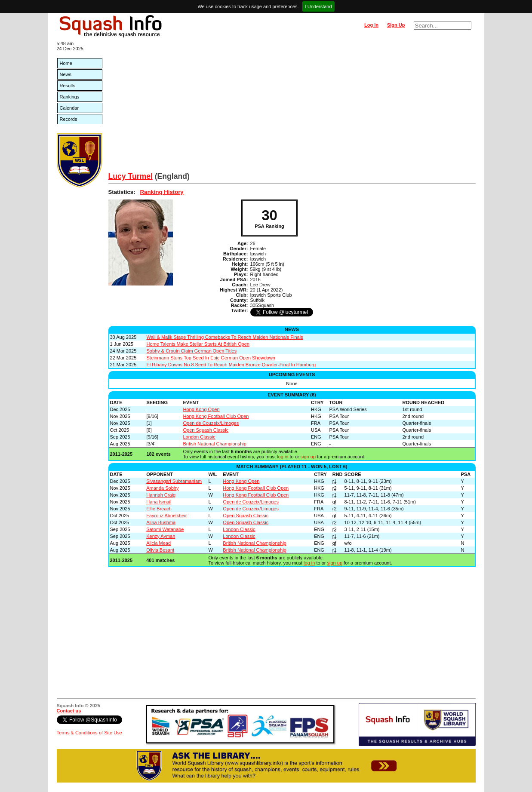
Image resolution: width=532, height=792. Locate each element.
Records (69, 119)
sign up (308, 457)
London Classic (199, 437)
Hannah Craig (161, 495)
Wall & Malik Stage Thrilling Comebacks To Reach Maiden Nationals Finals (225, 337)
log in (283, 457)
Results (68, 86)
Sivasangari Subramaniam (174, 481)
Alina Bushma (161, 522)
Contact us (69, 711)
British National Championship (215, 444)
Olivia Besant (160, 550)
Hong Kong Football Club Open (216, 416)
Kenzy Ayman (161, 536)
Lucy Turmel (131, 176)
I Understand (318, 6)
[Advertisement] (292, 107)
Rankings (70, 97)
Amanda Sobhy (162, 488)
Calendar (69, 108)
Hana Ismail (159, 502)
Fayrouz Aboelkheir (166, 516)
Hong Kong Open (201, 409)
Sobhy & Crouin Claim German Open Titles (192, 351)
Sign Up (396, 25)
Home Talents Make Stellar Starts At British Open (198, 344)
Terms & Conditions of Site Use (89, 733)
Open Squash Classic (206, 430)
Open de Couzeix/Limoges (211, 423)
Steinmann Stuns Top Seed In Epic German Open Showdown (211, 358)
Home (66, 63)
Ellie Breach (159, 509)
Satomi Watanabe (165, 529)
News (66, 74)
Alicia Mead (158, 543)
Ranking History (162, 192)
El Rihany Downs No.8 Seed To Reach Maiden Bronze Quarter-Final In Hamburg (231, 365)
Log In (371, 25)
